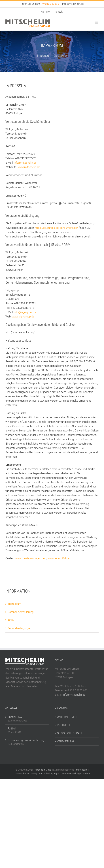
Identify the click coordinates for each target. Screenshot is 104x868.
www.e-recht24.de (59, 558)
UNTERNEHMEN (67, 717)
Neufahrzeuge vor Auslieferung (26, 740)
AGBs (11, 620)
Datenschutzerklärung (21, 612)
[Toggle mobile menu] (97, 22)
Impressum (14, 604)
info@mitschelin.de (73, 4)
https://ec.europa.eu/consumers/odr (56, 228)
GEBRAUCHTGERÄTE (70, 733)
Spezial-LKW (15, 717)
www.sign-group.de (23, 317)
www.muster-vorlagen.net (30, 558)
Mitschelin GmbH (44, 770)
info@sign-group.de (25, 312)
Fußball (12, 729)
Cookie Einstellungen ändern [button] (75, 774)
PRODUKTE (64, 725)
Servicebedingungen (19, 628)
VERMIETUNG (65, 741)
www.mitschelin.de (29, 167)
